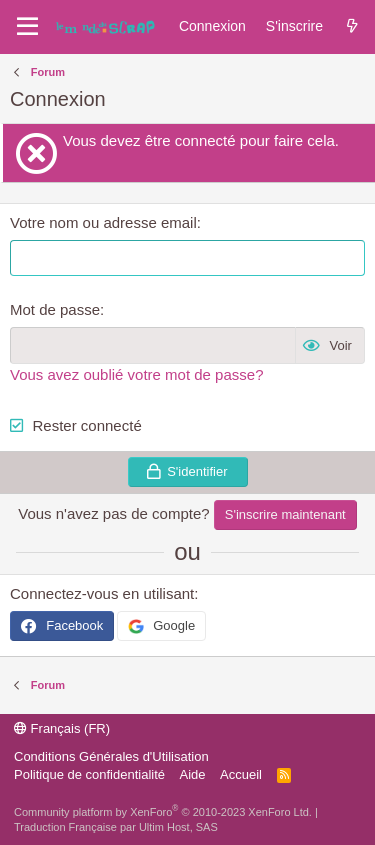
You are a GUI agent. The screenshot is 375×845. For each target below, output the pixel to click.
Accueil (241, 774)
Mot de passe (55, 309)
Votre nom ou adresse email (103, 222)
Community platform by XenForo (163, 812)
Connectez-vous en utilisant (102, 593)
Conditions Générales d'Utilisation (111, 756)
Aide (193, 774)
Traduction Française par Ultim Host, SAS (116, 827)
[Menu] (27, 27)
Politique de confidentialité (89, 774)
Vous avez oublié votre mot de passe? (137, 374)
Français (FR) (62, 728)
